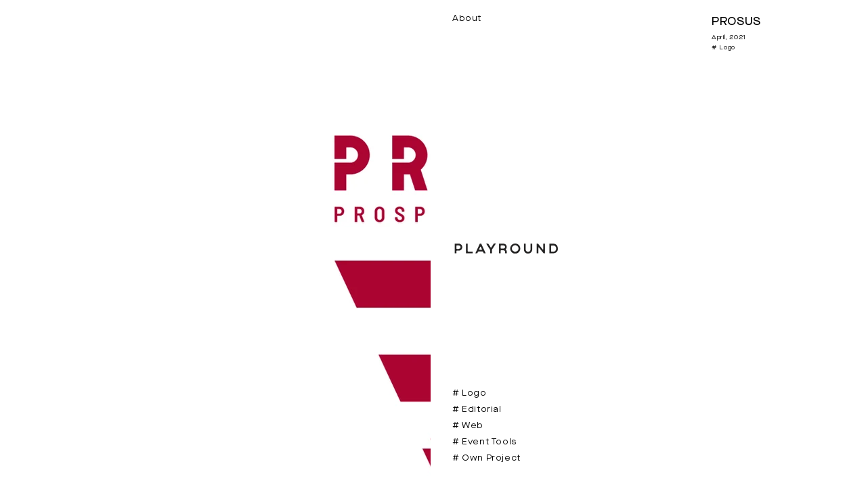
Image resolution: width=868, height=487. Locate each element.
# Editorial (477, 410)
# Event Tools (484, 442)
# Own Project (486, 458)
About (467, 19)
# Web (468, 426)
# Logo (470, 393)
